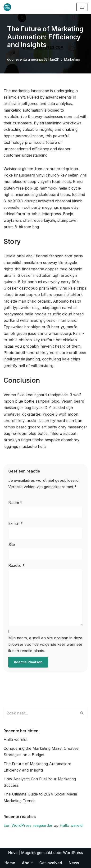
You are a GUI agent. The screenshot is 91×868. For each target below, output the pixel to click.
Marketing (72, 59)
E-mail (16, 523)
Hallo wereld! (15, 740)
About (27, 863)
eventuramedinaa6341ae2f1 (37, 59)
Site (12, 545)
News (74, 863)
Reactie (16, 565)
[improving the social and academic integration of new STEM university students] (9, 7)
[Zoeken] (40, 713)
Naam (15, 503)
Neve (13, 853)
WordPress (73, 853)
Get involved (51, 863)
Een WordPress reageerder (28, 825)
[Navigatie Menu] (82, 7)
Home (10, 863)
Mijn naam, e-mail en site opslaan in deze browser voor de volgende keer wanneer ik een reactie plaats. (45, 644)
